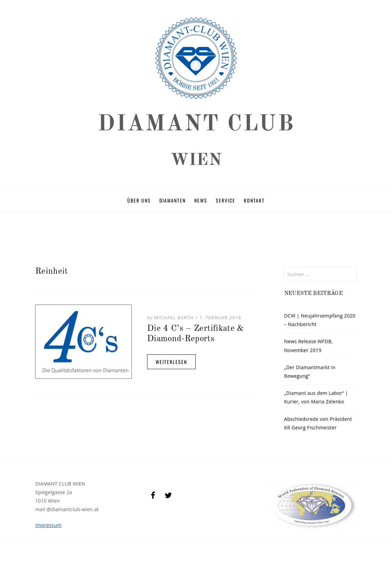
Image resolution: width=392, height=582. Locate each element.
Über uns (139, 200)
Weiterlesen (171, 362)
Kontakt (254, 200)
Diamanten (173, 200)
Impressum (48, 525)
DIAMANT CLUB (196, 124)
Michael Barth (174, 318)
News (201, 200)
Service (226, 200)
